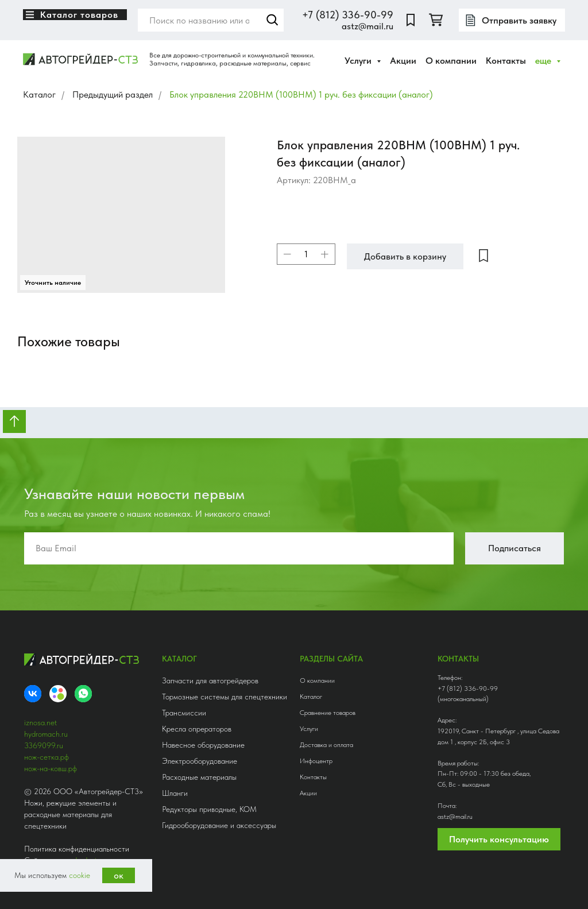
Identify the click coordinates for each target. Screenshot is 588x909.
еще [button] (544, 61)
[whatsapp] (83, 694)
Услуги (309, 729)
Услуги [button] (359, 61)
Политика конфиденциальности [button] (77, 849)
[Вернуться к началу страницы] (14, 421)
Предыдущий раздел (113, 94)
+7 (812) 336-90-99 (348, 15)
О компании (451, 61)
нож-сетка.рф (47, 757)
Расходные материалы (199, 777)
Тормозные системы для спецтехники (225, 697)
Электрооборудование (200, 761)
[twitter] (436, 20)
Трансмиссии (184, 713)
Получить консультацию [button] (499, 839)
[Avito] (58, 694)
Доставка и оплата (326, 745)
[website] (411, 20)
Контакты (506, 61)
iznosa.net (40, 722)
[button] (512, 20)
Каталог (39, 94)
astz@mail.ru (367, 26)
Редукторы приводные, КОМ (209, 809)
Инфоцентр (316, 761)
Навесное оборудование (203, 745)
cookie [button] (80, 875)
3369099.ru (44, 745)
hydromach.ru (46, 734)
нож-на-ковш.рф (51, 768)
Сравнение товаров (328, 713)
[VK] (33, 694)
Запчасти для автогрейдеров (210, 680)
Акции (403, 61)
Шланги (175, 793)
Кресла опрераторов (197, 729)
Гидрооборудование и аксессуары (219, 825)
